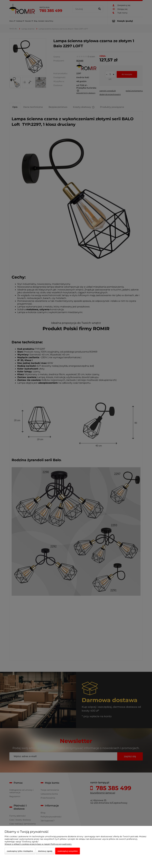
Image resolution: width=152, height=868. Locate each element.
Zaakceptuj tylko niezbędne (20, 851)
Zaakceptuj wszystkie (68, 851)
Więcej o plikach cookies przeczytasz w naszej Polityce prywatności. (38, 844)
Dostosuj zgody (45, 851)
